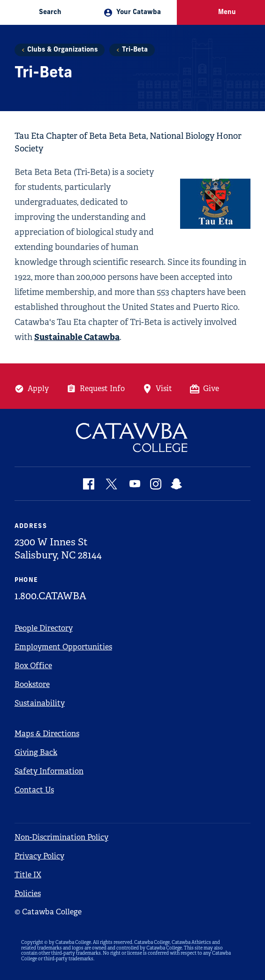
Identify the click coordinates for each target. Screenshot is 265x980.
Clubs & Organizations (62, 50)
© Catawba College (48, 912)
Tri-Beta (135, 50)
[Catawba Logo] (133, 438)
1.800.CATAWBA (50, 596)
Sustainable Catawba (77, 337)
